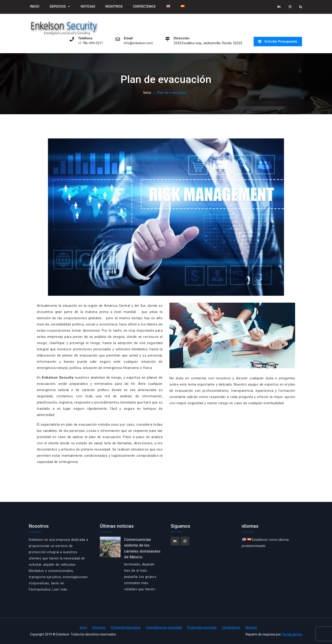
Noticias (88, 6)
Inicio (35, 6)
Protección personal (202, 627)
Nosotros (114, 6)
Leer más (60, 589)
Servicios (58, 6)
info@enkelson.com (138, 43)
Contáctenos (144, 6)
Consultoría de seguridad (164, 627)
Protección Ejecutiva (126, 627)
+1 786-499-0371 (90, 43)
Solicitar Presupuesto (281, 41)
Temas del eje (292, 634)
